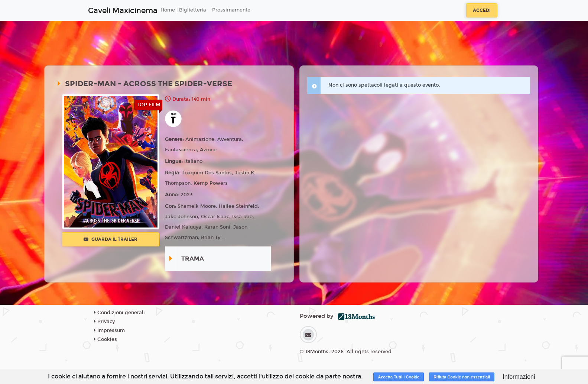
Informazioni (519, 377)
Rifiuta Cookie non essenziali (462, 377)
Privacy (104, 322)
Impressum (109, 330)
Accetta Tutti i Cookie (399, 377)
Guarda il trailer (111, 239)
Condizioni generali (119, 313)
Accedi (482, 10)
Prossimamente (231, 10)
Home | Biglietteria (183, 10)
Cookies (105, 339)
